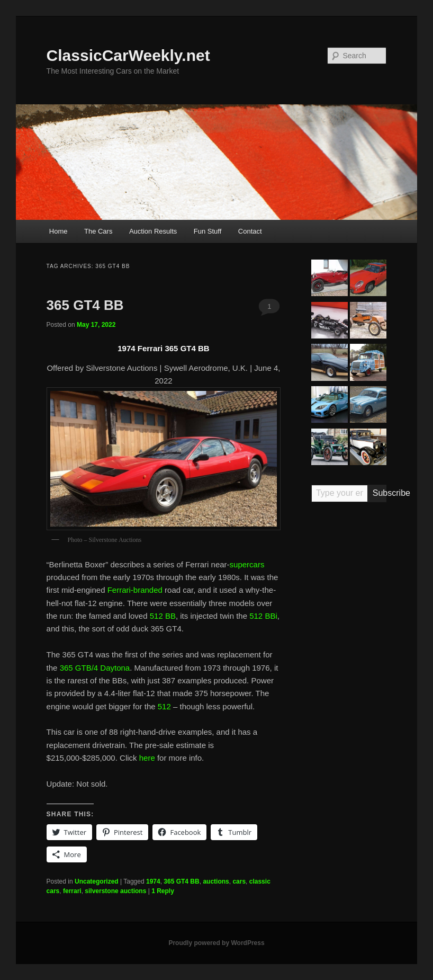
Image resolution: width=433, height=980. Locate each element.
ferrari (72, 891)
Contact (250, 231)
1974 (153, 881)
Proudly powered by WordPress (216, 943)
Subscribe (380, 493)
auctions (216, 881)
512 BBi (263, 616)
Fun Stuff (208, 231)
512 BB (163, 616)
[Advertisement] (349, 675)
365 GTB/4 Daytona (95, 668)
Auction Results (153, 231)
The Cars (98, 231)
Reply (163, 891)
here (147, 758)
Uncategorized (97, 881)
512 (164, 706)
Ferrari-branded (135, 590)
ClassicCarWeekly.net (128, 55)
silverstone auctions (115, 891)
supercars (247, 564)
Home (58, 231)
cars (239, 881)
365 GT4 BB (85, 305)
